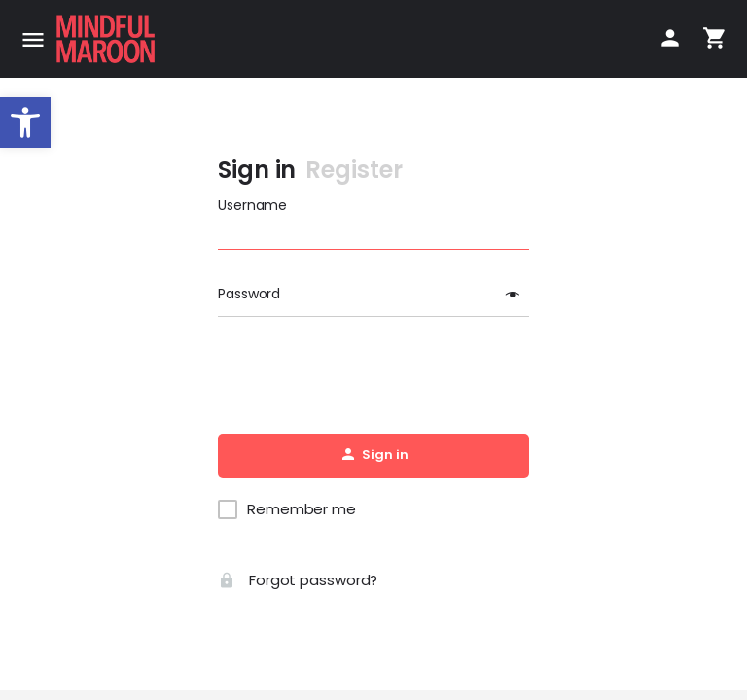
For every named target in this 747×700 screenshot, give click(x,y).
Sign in (257, 170)
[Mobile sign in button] (670, 38)
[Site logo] (108, 39)
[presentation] (373, 376)
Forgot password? (298, 580)
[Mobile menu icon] (33, 39)
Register (354, 170)
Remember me (302, 509)
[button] (25, 122)
